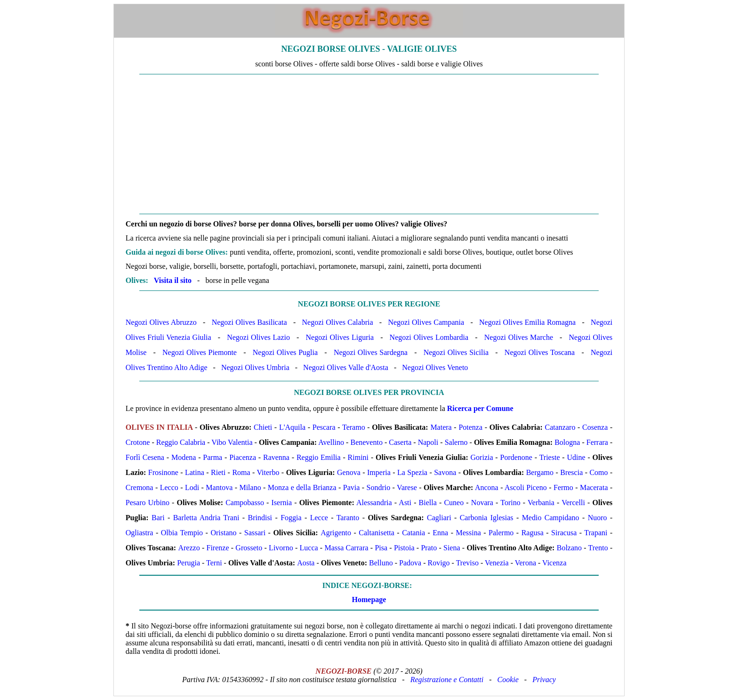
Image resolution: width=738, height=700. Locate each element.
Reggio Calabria (181, 442)
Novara (482, 503)
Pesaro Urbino (148, 503)
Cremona (140, 487)
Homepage (369, 599)
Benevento (366, 442)
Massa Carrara (346, 548)
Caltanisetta (377, 533)
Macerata (594, 487)
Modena (184, 457)
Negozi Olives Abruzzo (161, 322)
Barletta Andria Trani (206, 518)
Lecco (169, 487)
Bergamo (540, 472)
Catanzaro (560, 427)
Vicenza (554, 563)
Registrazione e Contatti (447, 680)
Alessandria (374, 503)
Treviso (467, 563)
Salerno (456, 442)
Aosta (306, 563)
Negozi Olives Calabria (338, 322)
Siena (452, 548)
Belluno (381, 563)
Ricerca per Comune (480, 408)
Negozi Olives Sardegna (371, 352)
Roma (241, 472)
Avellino (331, 442)
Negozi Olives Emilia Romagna (527, 322)
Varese (407, 487)
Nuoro (598, 518)
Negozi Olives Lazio (258, 337)
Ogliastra (140, 533)
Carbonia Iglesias (487, 518)
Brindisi (260, 518)
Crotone (138, 442)
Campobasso (245, 503)
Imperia (379, 472)
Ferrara (597, 442)
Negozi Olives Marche (519, 337)
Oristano (223, 533)
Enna (440, 533)
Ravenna (276, 457)
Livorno (281, 548)
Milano (250, 487)
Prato (429, 548)
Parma (213, 457)
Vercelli (573, 503)
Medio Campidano (551, 518)
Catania (413, 533)
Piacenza (243, 457)
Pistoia (404, 548)
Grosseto (249, 548)
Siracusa (564, 533)
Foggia (291, 518)
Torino (510, 503)
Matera (441, 427)
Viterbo (268, 472)
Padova (410, 563)
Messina (468, 533)
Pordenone (516, 457)
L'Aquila (292, 427)
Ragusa (533, 533)
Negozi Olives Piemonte (200, 352)
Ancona (487, 487)
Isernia (282, 503)
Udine (576, 457)
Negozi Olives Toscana (540, 352)
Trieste (550, 457)
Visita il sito (173, 280)
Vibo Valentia (232, 442)
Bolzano (569, 548)
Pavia (352, 487)
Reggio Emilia (319, 457)
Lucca (309, 548)
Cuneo (454, 503)
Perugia (189, 563)
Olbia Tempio (182, 533)
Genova (349, 472)
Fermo (563, 487)
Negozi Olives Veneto (435, 367)
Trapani (596, 533)
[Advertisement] (369, 144)
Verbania (541, 503)
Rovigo (438, 563)
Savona (445, 472)
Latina (195, 472)
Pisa (381, 548)
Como (598, 472)
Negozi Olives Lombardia (429, 337)
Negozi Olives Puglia (285, 352)
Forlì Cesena (145, 457)
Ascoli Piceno (526, 487)
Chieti (263, 427)
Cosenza (595, 427)
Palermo (501, 533)
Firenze (218, 548)
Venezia (497, 563)
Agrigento (336, 533)
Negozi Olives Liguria (340, 337)
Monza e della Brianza (302, 487)
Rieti (218, 472)
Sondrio (379, 487)
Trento (598, 548)
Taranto (348, 518)
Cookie (508, 680)
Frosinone (163, 472)
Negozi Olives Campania (426, 322)
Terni (214, 563)
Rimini (358, 457)
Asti (405, 503)
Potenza (470, 427)
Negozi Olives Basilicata (249, 322)
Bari (158, 518)
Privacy (544, 680)
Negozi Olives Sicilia (456, 352)
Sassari (255, 533)
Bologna (567, 442)
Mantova (219, 487)
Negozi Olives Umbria (255, 367)
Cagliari (439, 518)
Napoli (428, 442)
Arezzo (189, 548)
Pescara (324, 427)
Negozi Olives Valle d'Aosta (346, 367)
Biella (428, 503)
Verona (525, 563)
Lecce (319, 518)
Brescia (571, 472)
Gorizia (482, 457)
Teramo (354, 427)
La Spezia (412, 472)
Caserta (400, 442)
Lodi (192, 487)
